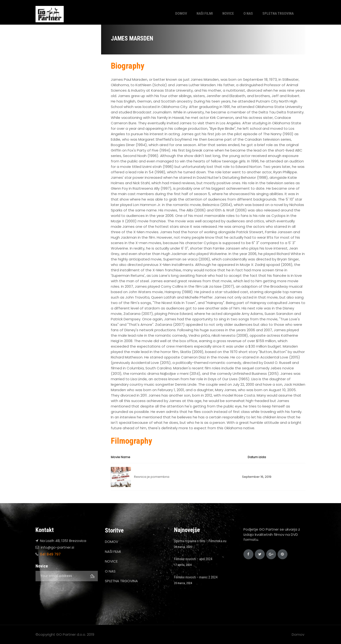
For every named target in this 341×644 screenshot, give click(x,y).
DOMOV (181, 13)
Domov (298, 634)
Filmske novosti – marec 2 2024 (196, 577)
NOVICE (228, 13)
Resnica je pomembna (152, 477)
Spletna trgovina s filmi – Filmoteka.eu (200, 541)
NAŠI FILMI (205, 13)
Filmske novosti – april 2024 (193, 559)
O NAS (248, 13)
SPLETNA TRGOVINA (278, 13)
